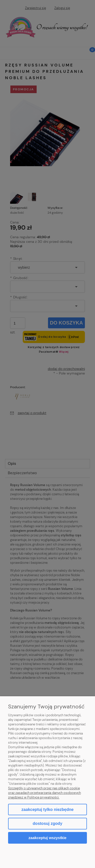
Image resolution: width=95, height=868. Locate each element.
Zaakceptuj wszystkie (47, 838)
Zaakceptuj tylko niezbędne (47, 810)
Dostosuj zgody (47, 823)
